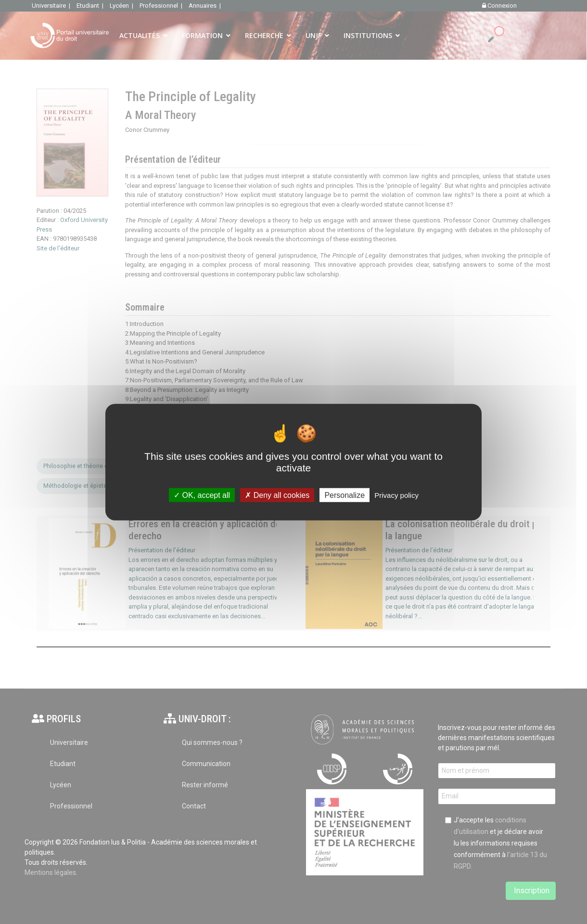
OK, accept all (202, 495)
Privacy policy (396, 495)
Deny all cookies (277, 495)
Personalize (345, 495)
